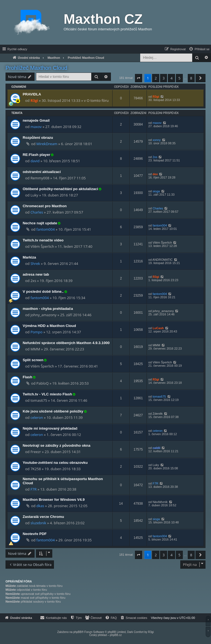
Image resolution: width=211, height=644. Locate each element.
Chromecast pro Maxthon (45, 206)
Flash (27, 377)
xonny (157, 140)
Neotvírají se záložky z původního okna (57, 445)
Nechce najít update (40, 223)
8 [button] (191, 78)
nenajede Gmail (36, 120)
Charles (37, 212)
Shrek (35, 264)
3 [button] (164, 78)
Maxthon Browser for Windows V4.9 (54, 500)
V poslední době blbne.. (43, 292)
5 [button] (179, 78)
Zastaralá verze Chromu (43, 517)
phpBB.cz (116, 635)
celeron (37, 417)
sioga (156, 191)
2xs (155, 157)
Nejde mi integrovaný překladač (50, 428)
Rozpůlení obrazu (38, 138)
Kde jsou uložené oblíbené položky (53, 411)
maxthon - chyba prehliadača (48, 309)
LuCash (158, 328)
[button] (139, 78)
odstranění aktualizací (42, 172)
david (35, 161)
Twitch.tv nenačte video (43, 240)
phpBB (77, 632)
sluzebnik (38, 523)
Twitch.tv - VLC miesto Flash (47, 394)
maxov (36, 127)
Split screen (33, 360)
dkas (40, 506)
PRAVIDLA (32, 94)
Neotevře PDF (35, 534)
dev (155, 174)
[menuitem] (199, 49)
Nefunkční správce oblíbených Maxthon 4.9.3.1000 (66, 343)
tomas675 (159, 396)
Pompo (36, 332)
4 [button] (171, 78)
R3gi (34, 100)
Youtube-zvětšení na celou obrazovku (55, 463)
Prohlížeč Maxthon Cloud (36, 68)
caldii (157, 448)
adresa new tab (36, 274)
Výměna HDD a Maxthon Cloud (49, 326)
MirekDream (47, 144)
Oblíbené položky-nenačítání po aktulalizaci (60, 189)
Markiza (29, 257)
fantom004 (46, 229)
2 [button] (156, 78)
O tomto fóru (97, 100)
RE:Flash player (37, 155)
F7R (33, 489)
